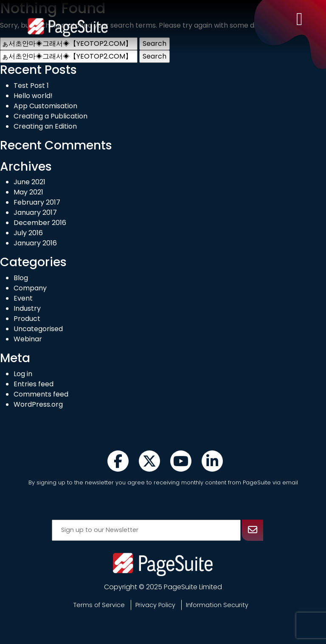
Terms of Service (99, 605)
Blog (21, 278)
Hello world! (33, 96)
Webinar (28, 339)
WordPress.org (38, 404)
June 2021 (30, 182)
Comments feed (41, 394)
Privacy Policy (155, 605)
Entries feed (34, 384)
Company (30, 288)
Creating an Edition (45, 126)
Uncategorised (38, 329)
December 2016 (40, 223)
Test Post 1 (31, 86)
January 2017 (35, 212)
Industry (27, 308)
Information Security (217, 605)
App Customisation (45, 106)
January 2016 (35, 243)
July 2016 (28, 233)
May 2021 (28, 192)
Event (23, 298)
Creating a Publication (51, 116)
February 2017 (37, 202)
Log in (23, 374)
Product (27, 319)
